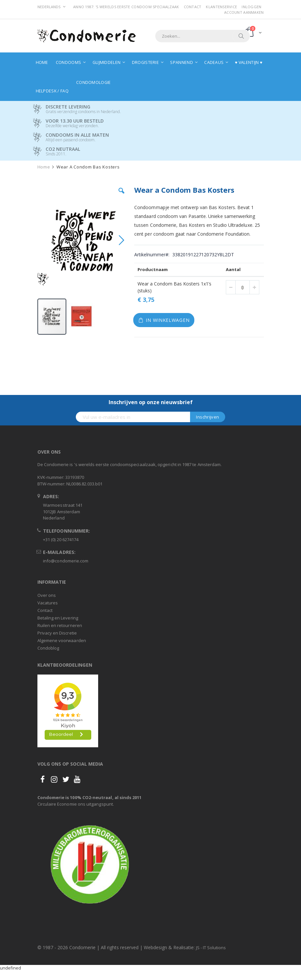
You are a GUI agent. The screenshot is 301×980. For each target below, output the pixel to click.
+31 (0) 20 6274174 (61, 539)
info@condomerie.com (66, 561)
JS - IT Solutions (211, 948)
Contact (193, 7)
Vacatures (48, 603)
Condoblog (48, 648)
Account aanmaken (244, 12)
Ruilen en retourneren (60, 625)
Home (44, 167)
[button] (121, 196)
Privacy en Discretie (57, 633)
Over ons (47, 595)
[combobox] (203, 36)
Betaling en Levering (58, 618)
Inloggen (251, 7)
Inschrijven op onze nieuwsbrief (151, 402)
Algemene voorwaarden (62, 640)
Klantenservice (221, 7)
